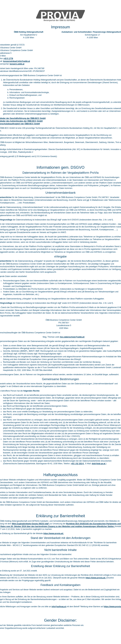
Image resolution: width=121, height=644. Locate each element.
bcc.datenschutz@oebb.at (72, 337)
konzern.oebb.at (17, 64)
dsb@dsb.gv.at (99, 464)
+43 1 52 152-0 (77, 464)
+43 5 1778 (8, 59)
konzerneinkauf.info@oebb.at (17, 61)
